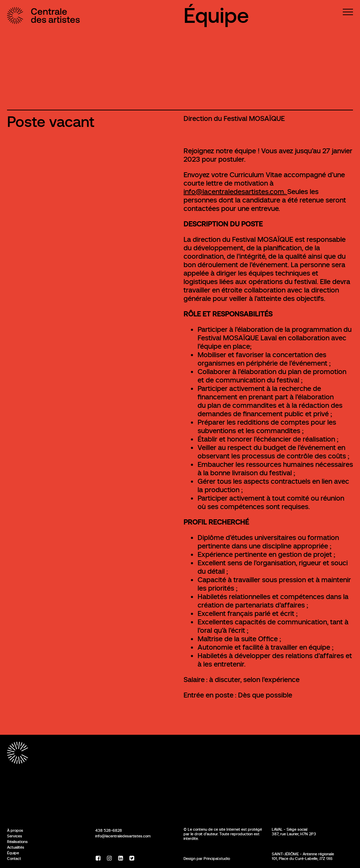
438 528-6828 (109, 830)
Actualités (16, 847)
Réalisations (17, 842)
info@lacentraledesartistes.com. (235, 192)
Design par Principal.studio (207, 859)
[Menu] (348, 12)
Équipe (216, 16)
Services (15, 836)
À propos (15, 830)
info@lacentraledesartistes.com (123, 836)
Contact (14, 859)
